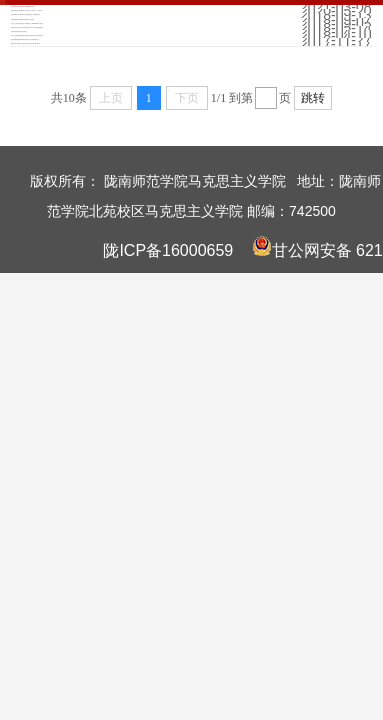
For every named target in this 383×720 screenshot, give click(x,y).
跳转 (313, 98)
